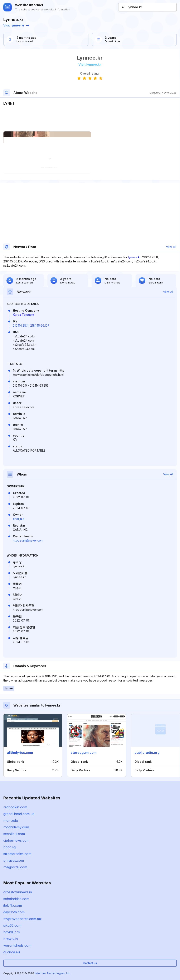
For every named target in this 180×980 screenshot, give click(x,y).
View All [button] (171, 247)
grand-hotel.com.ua (19, 814)
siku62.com (12, 925)
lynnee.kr (134, 257)
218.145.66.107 (40, 325)
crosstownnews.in (18, 892)
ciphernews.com (16, 840)
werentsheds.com (17, 945)
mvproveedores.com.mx (23, 919)
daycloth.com (14, 912)
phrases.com (14, 860)
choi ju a (19, 519)
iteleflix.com (13, 905)
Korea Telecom (23, 315)
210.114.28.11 (21, 325)
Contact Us (90, 963)
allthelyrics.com (20, 753)
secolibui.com (14, 834)
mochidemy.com (16, 827)
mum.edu (11, 820)
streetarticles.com (17, 854)
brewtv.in (11, 939)
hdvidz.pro (12, 932)
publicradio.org (147, 753)
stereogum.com (84, 753)
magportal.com (15, 867)
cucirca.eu (12, 952)
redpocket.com (15, 807)
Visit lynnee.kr (16, 25)
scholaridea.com (16, 899)
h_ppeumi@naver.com (28, 540)
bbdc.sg (9, 847)
